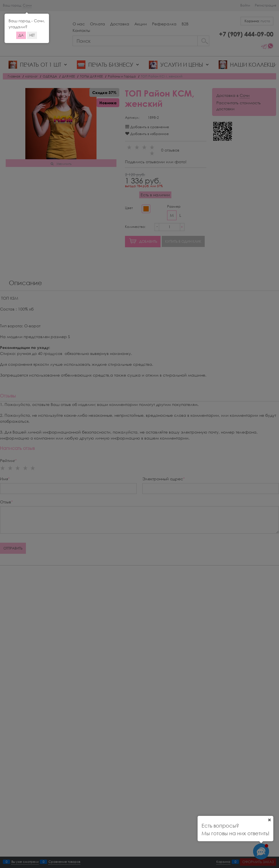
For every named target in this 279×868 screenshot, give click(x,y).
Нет (32, 35)
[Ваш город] (269, 820)
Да (21, 35)
